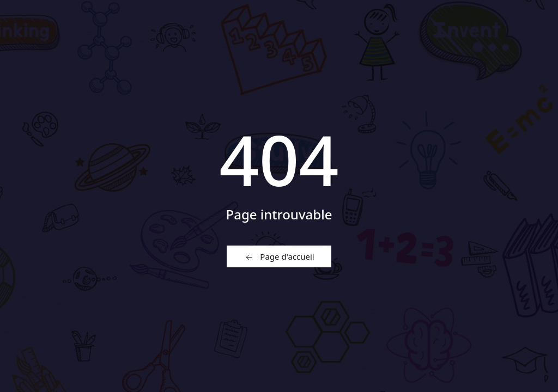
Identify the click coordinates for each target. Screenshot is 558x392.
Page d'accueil (279, 257)
